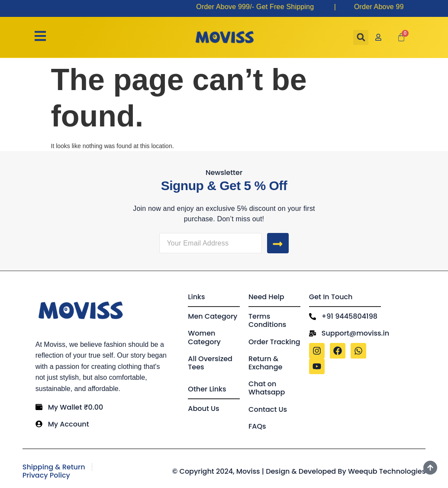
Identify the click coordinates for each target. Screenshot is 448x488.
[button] (361, 37)
